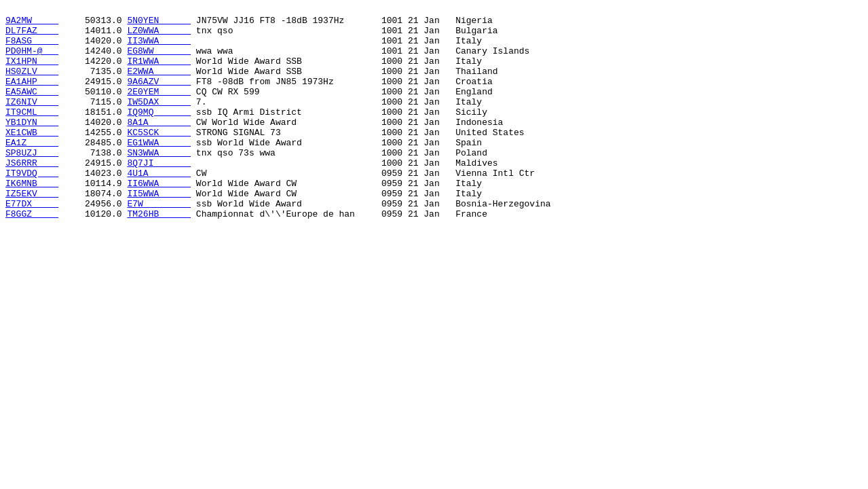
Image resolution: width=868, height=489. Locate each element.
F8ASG (32, 48)
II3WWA (159, 48)
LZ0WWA (159, 36)
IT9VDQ (32, 207)
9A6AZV (159, 97)
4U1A (159, 207)
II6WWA (159, 219)
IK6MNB (32, 219)
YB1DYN (32, 146)
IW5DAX (159, 122)
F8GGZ (32, 256)
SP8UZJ (32, 183)
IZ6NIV (32, 122)
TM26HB (159, 256)
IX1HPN (32, 73)
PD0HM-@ (32, 60)
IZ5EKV (32, 232)
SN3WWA (159, 183)
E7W (159, 244)
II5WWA (159, 232)
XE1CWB (32, 158)
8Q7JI (159, 195)
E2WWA (159, 85)
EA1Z (32, 170)
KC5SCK (159, 158)
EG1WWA (159, 170)
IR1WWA (159, 73)
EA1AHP (32, 97)
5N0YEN (159, 24)
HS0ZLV (32, 85)
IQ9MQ (159, 134)
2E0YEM (159, 109)
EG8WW (159, 60)
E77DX (32, 244)
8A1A (159, 146)
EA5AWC (32, 109)
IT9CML (32, 134)
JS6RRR (32, 195)
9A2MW (32, 24)
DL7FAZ (32, 36)
